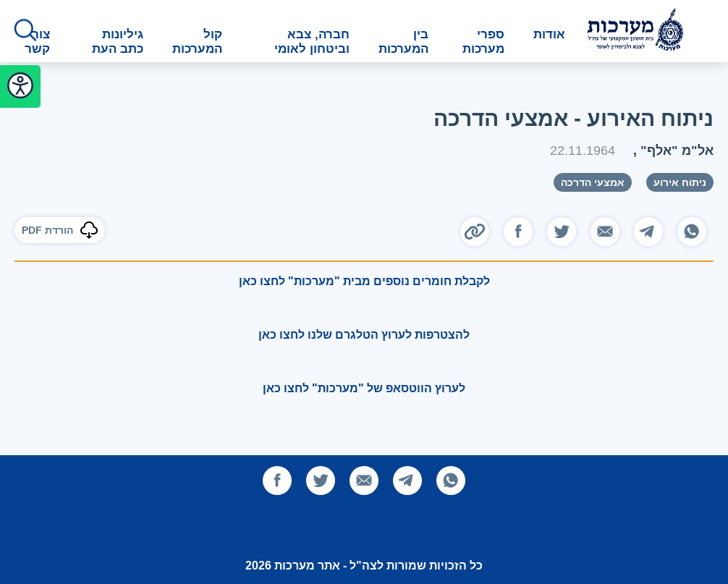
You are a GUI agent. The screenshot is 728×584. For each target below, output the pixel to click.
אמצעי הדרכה (593, 182)
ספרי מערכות (483, 42)
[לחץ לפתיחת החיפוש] (25, 31)
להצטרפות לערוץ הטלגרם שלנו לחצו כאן (364, 335)
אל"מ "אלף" (675, 150)
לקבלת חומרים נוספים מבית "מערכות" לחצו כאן (364, 281)
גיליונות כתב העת (118, 42)
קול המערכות (197, 42)
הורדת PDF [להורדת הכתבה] (60, 230)
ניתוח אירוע (680, 182)
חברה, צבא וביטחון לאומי (312, 42)
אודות (549, 34)
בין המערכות (403, 42)
